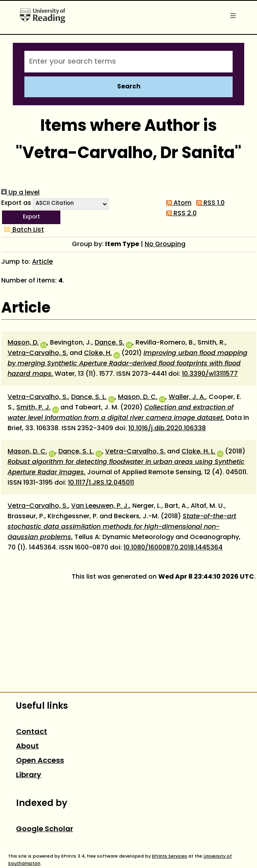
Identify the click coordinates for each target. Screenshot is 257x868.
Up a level (20, 193)
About (27, 747)
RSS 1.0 (209, 203)
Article (42, 262)
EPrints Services (169, 856)
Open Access (40, 761)
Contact (32, 732)
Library (29, 775)
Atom (177, 203)
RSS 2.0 (180, 214)
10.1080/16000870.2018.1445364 (173, 548)
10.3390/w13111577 (210, 374)
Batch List (23, 230)
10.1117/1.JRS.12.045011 (101, 483)
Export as (16, 203)
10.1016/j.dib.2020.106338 (167, 429)
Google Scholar (45, 829)
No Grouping (165, 245)
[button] (31, 217)
